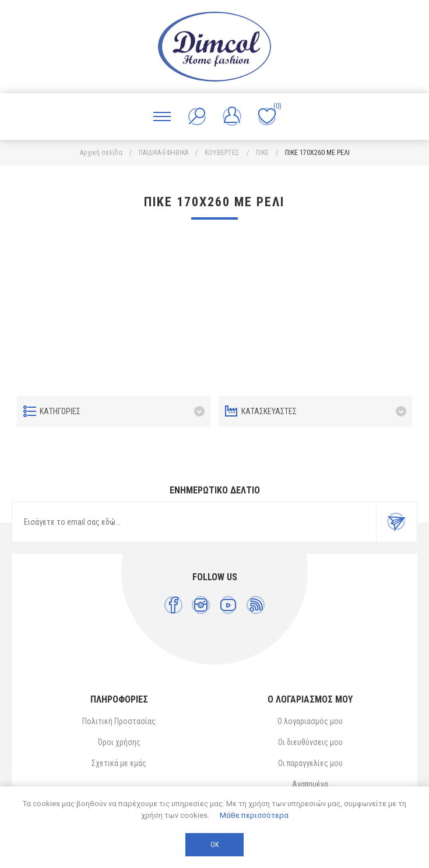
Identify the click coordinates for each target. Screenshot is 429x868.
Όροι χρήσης (119, 742)
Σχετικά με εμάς (119, 763)
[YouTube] (228, 605)
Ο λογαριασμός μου (310, 721)
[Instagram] (201, 605)
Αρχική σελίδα (101, 153)
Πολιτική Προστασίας (119, 721)
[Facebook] (173, 605)
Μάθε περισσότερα (254, 815)
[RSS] (256, 605)
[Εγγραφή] (194, 522)
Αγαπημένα (310, 784)
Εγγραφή (396, 522)
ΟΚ (214, 845)
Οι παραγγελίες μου (310, 763)
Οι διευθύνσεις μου (310, 742)
